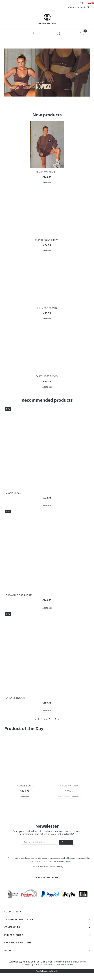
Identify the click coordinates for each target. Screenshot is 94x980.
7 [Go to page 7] (56, 720)
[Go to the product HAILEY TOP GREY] (69, 763)
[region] (47, 78)
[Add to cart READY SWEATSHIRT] (47, 184)
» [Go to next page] (58, 720)
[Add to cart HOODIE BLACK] (25, 798)
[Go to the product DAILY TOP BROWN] (47, 285)
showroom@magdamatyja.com (70, 958)
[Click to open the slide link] (47, 78)
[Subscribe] (66, 839)
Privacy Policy (58, 863)
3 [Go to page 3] (44, 720)
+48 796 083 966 (65, 961)
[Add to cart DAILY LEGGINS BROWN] (47, 252)
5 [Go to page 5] (50, 720)
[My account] (59, 35)
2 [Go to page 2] (41, 720)
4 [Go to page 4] (47, 720)
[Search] (35, 35)
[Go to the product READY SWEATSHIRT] (47, 149)
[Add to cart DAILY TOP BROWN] (47, 320)
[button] (12, 35)
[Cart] (82, 35)
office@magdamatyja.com (34, 961)
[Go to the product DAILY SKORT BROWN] (47, 353)
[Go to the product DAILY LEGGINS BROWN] (47, 217)
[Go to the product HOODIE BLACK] (25, 763)
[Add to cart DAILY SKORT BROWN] (47, 388)
